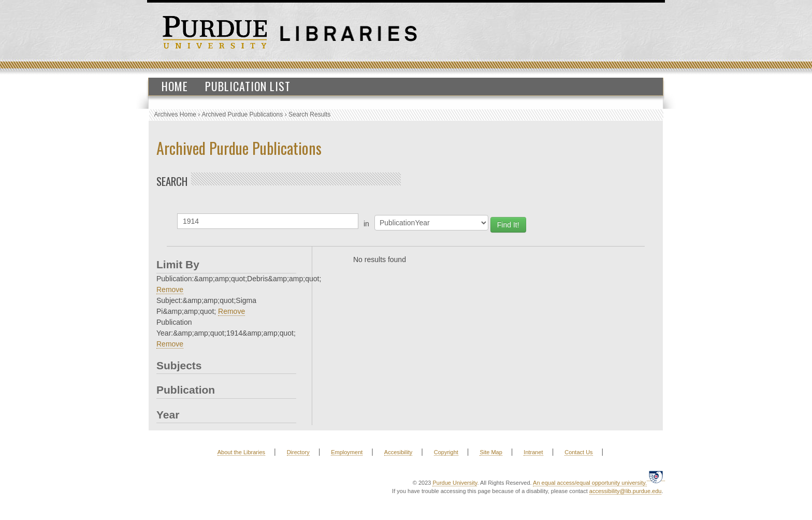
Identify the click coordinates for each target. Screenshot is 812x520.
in (366, 224)
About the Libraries (241, 452)
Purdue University (455, 483)
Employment (347, 452)
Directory (298, 452)
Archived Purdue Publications (243, 114)
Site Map (491, 452)
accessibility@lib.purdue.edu (626, 491)
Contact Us (578, 452)
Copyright (446, 452)
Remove (170, 290)
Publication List (248, 86)
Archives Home (175, 114)
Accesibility (398, 452)
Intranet (533, 452)
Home (175, 86)
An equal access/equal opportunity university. (590, 483)
